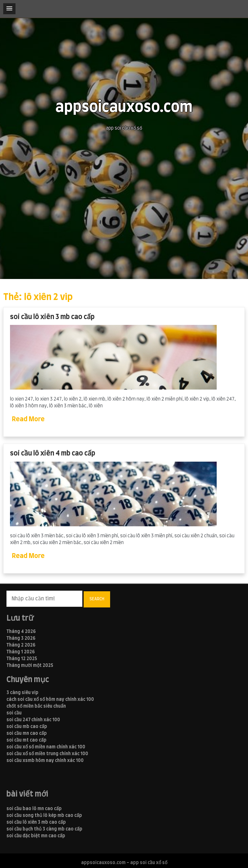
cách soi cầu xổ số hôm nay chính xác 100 (50, 700)
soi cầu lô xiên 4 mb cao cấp (53, 453)
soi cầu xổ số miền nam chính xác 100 (46, 747)
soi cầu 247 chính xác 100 (33, 720)
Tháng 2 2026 (21, 645)
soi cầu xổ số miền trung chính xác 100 (47, 754)
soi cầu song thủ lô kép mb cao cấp (44, 816)
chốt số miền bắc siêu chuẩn (36, 706)
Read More (28, 419)
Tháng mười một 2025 (30, 666)
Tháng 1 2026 (21, 652)
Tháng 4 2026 (21, 632)
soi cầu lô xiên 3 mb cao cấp (52, 317)
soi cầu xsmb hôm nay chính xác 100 (45, 761)
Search (97, 599)
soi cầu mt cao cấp (26, 740)
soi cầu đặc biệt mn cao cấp (36, 836)
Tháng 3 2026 (21, 638)
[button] (9, 9)
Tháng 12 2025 (22, 659)
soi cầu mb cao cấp (27, 727)
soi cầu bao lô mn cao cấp (34, 809)
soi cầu (14, 713)
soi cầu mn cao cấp (27, 734)
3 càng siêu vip (22, 693)
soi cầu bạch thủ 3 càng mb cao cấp (44, 829)
